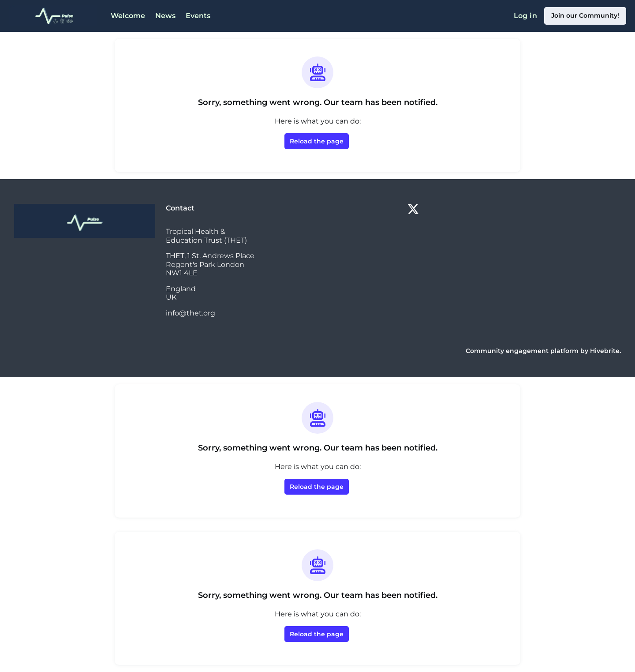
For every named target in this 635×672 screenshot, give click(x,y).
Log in (525, 16)
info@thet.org (190, 313)
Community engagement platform (522, 351)
